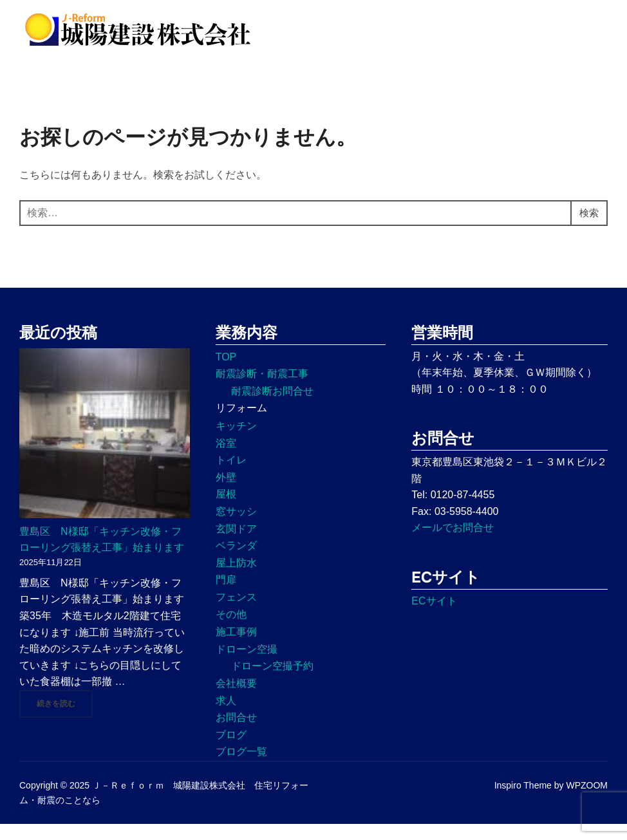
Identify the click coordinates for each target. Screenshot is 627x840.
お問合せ (236, 733)
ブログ (231, 750)
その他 (231, 630)
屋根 (226, 510)
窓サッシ (236, 527)
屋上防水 (236, 578)
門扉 (226, 596)
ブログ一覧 (241, 768)
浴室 (226, 459)
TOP (226, 372)
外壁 (226, 493)
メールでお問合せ (453, 544)
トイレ (231, 476)
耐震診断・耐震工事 (262, 390)
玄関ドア (236, 544)
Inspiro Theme (523, 801)
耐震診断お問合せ (272, 406)
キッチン (236, 441)
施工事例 (236, 648)
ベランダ (236, 562)
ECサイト (434, 616)
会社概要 (236, 699)
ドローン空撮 (247, 665)
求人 (226, 716)
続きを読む (65, 718)
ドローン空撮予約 (272, 682)
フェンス (236, 612)
